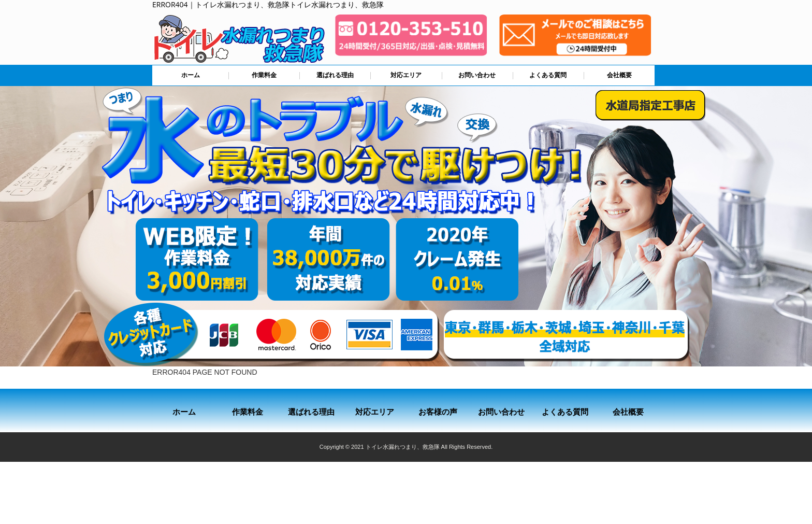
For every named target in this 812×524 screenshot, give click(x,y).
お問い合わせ (477, 75)
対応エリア (406, 75)
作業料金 (264, 75)
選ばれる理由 (335, 75)
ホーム (191, 75)
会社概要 (619, 75)
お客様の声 (438, 412)
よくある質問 (548, 75)
